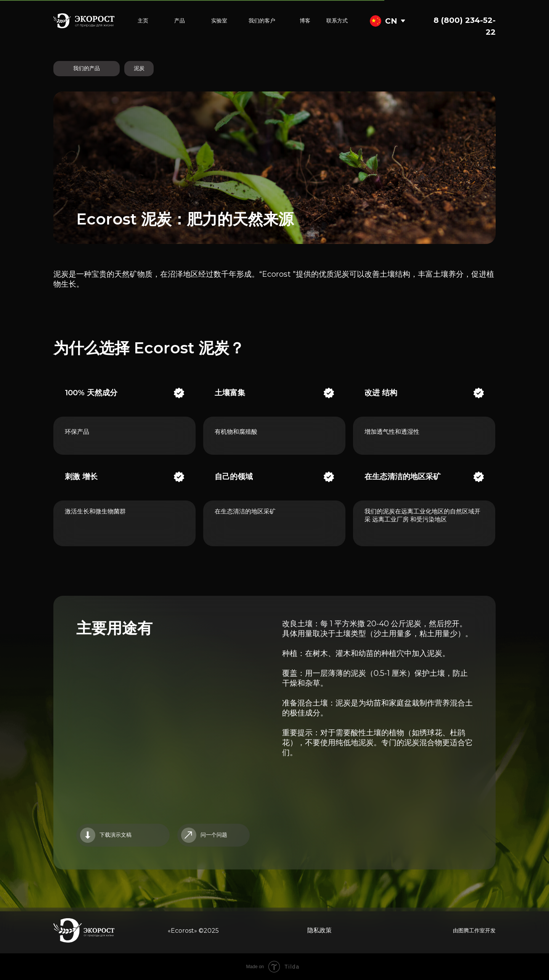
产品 (180, 21)
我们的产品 (87, 68)
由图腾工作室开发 (474, 930)
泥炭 (139, 68)
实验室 (219, 21)
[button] (213, 835)
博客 (305, 21)
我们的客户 (262, 21)
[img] (403, 21)
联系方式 (337, 21)
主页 (143, 21)
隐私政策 (319, 930)
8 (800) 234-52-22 (465, 26)
